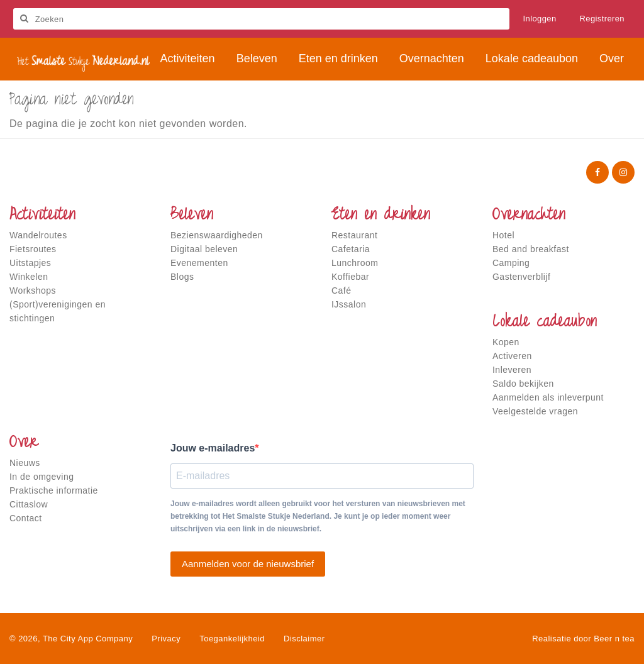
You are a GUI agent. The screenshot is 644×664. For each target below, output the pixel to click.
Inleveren (512, 370)
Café (341, 290)
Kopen (506, 342)
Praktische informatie (54, 490)
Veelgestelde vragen (535, 411)
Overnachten (529, 216)
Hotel (503, 235)
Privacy (166, 639)
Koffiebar (350, 277)
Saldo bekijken (523, 384)
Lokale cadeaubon (545, 323)
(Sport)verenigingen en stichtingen (58, 311)
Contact (26, 518)
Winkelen (29, 277)
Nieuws (25, 463)
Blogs (182, 277)
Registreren (602, 19)
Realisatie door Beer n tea (583, 639)
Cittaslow (29, 504)
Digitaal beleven (204, 249)
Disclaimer (304, 639)
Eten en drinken (381, 216)
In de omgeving (42, 477)
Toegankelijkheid (232, 639)
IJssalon (349, 304)
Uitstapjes (30, 263)
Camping (511, 263)
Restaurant (354, 235)
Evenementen (199, 263)
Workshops (33, 290)
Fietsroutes (33, 249)
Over (24, 443)
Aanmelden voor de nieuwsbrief (248, 564)
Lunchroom (355, 263)
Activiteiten (42, 216)
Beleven (192, 216)
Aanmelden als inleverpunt (548, 397)
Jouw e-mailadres (213, 448)
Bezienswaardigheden (217, 235)
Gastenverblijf (521, 277)
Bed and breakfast (531, 249)
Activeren (512, 356)
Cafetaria (351, 249)
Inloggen (540, 19)
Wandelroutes (38, 235)
